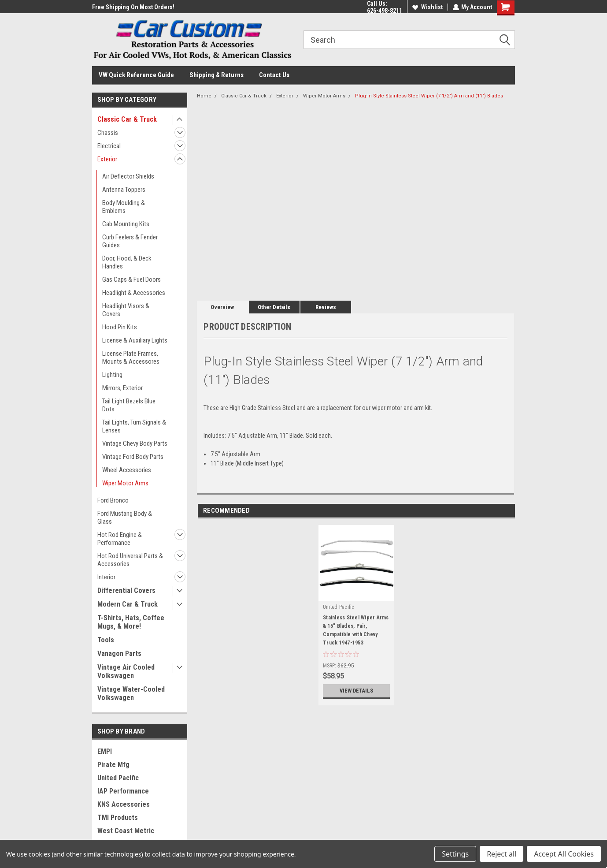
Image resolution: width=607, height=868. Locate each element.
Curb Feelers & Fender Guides (130, 241)
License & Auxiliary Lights (135, 340)
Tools (106, 640)
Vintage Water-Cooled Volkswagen (131, 693)
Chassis (108, 133)
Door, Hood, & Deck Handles (127, 262)
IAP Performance (123, 791)
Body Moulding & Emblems (124, 207)
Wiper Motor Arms (125, 483)
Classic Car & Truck (127, 119)
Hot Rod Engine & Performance (120, 539)
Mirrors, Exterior (122, 388)
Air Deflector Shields (128, 176)
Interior (106, 577)
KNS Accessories (124, 804)
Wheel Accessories (127, 470)
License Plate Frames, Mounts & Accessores (131, 358)
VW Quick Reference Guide (136, 75)
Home (204, 96)
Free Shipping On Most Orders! (133, 7)
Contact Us (274, 75)
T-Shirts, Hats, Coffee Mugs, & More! (131, 622)
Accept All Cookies (564, 854)
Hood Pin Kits (120, 327)
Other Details (274, 307)
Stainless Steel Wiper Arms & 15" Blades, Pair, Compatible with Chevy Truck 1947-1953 (356, 630)
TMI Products (118, 818)
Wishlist (427, 7)
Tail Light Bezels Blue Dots (129, 405)
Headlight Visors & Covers (126, 310)
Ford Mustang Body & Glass (125, 518)
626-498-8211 (384, 11)
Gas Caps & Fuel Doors (131, 279)
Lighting (112, 375)
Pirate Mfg (113, 765)
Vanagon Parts (119, 654)
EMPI (105, 751)
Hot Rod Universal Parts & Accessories (130, 560)
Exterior (107, 159)
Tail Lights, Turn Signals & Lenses (134, 426)
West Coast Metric (126, 831)
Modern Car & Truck (128, 604)
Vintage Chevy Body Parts (135, 443)
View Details (356, 691)
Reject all (502, 854)
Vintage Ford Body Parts (133, 457)
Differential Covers (126, 590)
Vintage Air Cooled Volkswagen (126, 671)
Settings (455, 854)
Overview (222, 307)
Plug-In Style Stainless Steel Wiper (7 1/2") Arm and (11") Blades (429, 96)
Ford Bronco (113, 500)
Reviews (326, 307)
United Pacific (118, 778)
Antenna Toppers (124, 190)
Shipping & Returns (217, 75)
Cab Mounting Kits (126, 224)
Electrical (109, 146)
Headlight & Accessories (134, 293)
